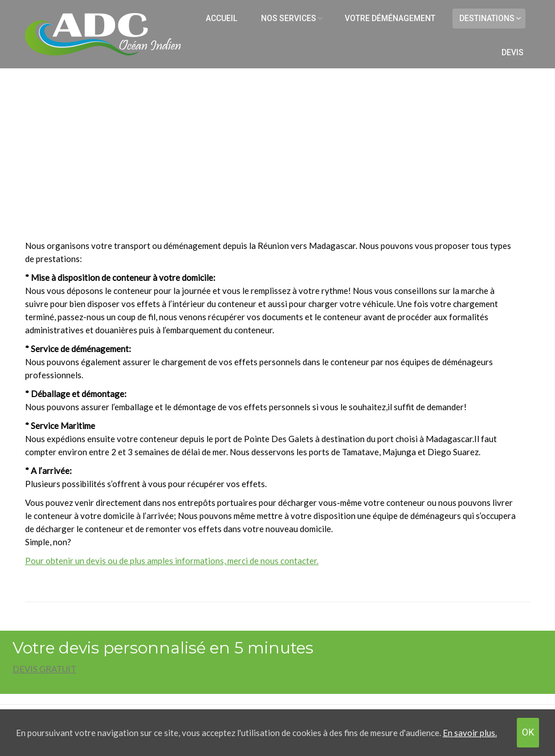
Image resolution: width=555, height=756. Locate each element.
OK (528, 732)
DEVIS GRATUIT (44, 669)
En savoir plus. (470, 733)
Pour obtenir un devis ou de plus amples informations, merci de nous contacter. (172, 561)
